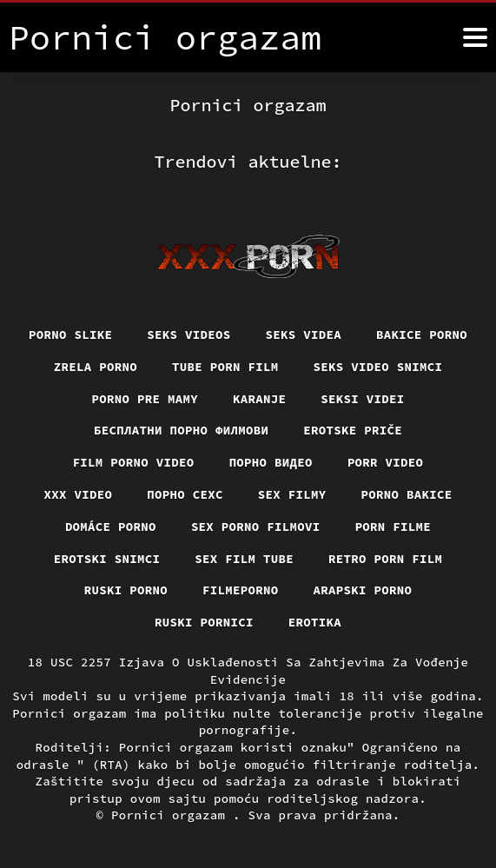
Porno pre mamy (145, 399)
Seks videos (188, 335)
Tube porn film (225, 367)
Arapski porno (363, 590)
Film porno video (134, 462)
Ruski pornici (204, 622)
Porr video (386, 462)
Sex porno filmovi (256, 527)
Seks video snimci (378, 367)
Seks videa (304, 335)
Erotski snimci (107, 559)
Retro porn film (385, 559)
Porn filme (393, 527)
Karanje (259, 399)
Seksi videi (362, 399)
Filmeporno (241, 590)
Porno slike (70, 335)
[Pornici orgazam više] (475, 37)
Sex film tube (244, 559)
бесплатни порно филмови (181, 430)
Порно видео (271, 462)
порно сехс (185, 494)
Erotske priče (353, 430)
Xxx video (79, 494)
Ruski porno (126, 590)
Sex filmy (292, 494)
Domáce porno (111, 527)
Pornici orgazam (172, 815)
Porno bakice (407, 494)
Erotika (315, 622)
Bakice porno (422, 335)
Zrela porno (96, 367)
